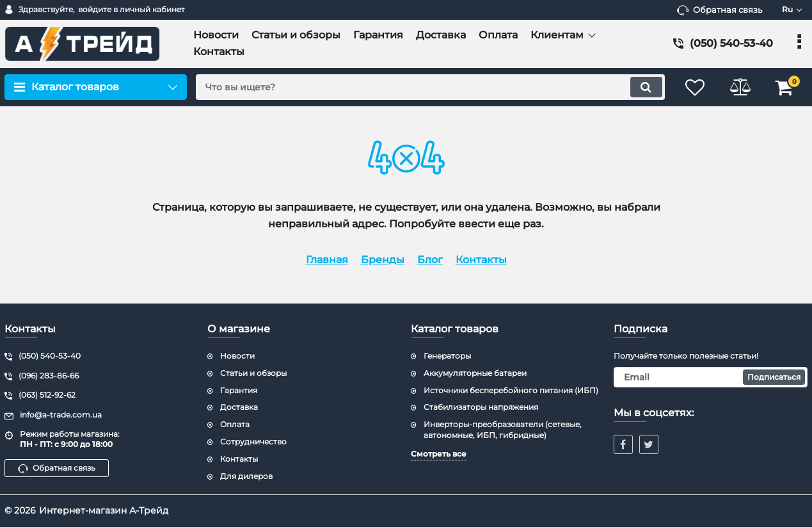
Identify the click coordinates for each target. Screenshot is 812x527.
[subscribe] (711, 377)
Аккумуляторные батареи (475, 373)
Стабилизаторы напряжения (481, 407)
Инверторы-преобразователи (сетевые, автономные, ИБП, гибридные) (503, 430)
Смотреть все (439, 454)
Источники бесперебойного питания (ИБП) (511, 390)
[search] (430, 87)
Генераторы (447, 356)
